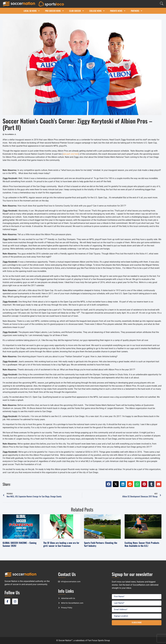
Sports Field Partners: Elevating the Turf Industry (101, 544)
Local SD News (32, 11)
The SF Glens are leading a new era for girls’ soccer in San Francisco (61, 544)
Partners (137, 11)
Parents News (118, 11)
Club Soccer (77, 11)
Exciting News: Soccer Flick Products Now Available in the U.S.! (142, 544)
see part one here (71, 154)
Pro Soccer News (55, 11)
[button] (109, 484)
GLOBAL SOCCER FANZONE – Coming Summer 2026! (20, 544)
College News (97, 11)
